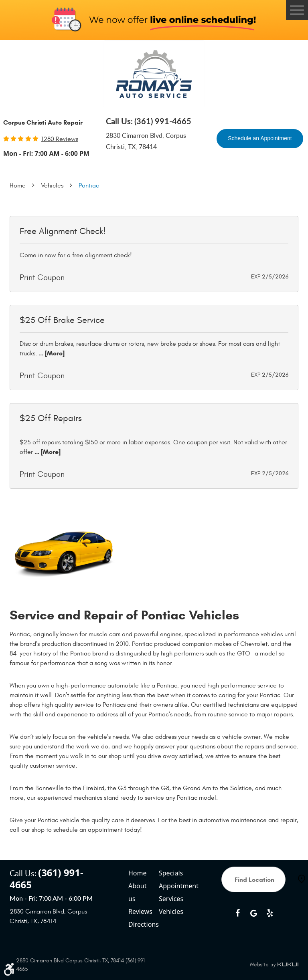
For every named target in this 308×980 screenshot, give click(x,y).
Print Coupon (42, 277)
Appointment (172, 886)
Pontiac (89, 186)
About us (137, 892)
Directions (141, 924)
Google (253, 913)
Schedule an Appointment (260, 138)
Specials (171, 873)
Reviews (140, 911)
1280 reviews (60, 139)
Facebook (237, 913)
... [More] (51, 353)
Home (18, 186)
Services (171, 899)
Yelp (269, 913)
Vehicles (52, 186)
